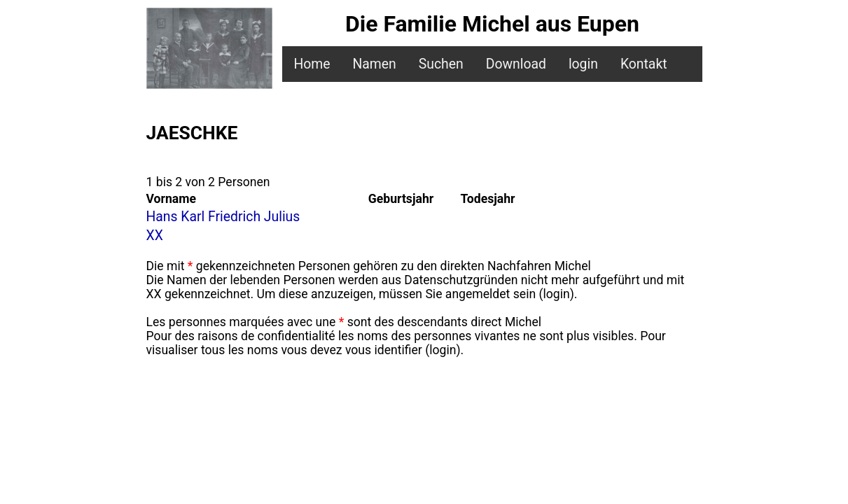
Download (516, 64)
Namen (374, 64)
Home (312, 64)
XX (155, 236)
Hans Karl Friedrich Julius (223, 217)
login (583, 64)
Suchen (441, 64)
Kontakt (644, 64)
